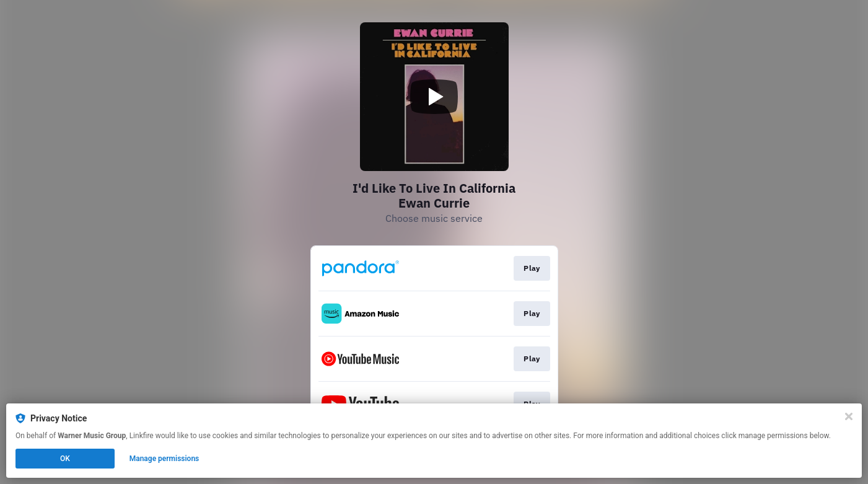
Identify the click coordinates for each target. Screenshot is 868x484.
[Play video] (434, 97)
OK (65, 459)
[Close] (849, 416)
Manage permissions (164, 459)
